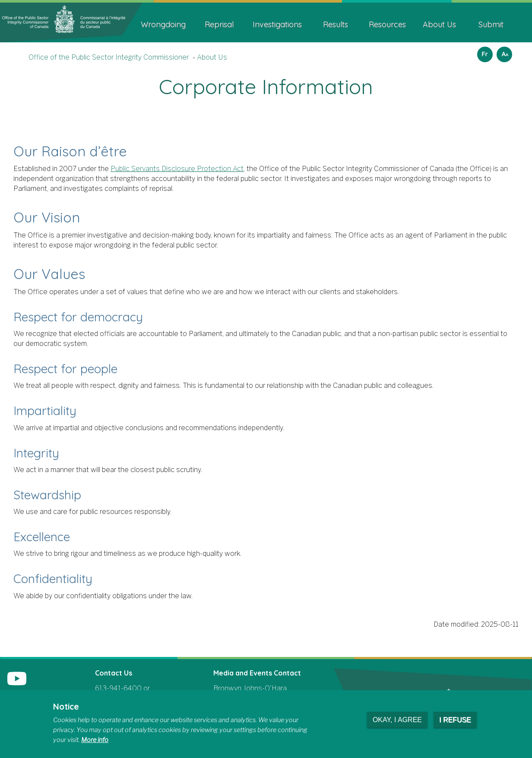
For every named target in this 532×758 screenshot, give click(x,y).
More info (95, 740)
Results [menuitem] (336, 24)
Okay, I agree (397, 720)
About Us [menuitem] (439, 24)
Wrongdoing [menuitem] (163, 24)
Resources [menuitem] (387, 24)
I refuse (455, 720)
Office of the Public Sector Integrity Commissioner (109, 57)
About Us (212, 57)
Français (484, 52)
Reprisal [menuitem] (219, 24)
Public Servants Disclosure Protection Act (177, 169)
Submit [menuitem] (491, 24)
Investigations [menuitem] (277, 24)
